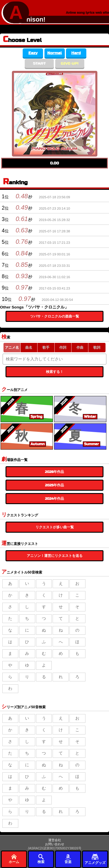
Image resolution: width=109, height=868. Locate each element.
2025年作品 (54, 485)
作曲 (80, 348)
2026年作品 (55, 472)
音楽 (68, 859)
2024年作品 (55, 499)
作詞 (63, 348)
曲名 (29, 348)
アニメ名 (12, 348)
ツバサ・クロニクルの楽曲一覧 (55, 316)
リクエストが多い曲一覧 (55, 527)
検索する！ (55, 372)
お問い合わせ (55, 844)
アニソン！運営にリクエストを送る (55, 556)
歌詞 (97, 348)
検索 (41, 859)
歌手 (46, 348)
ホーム (14, 859)
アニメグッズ (95, 859)
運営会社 (55, 840)
